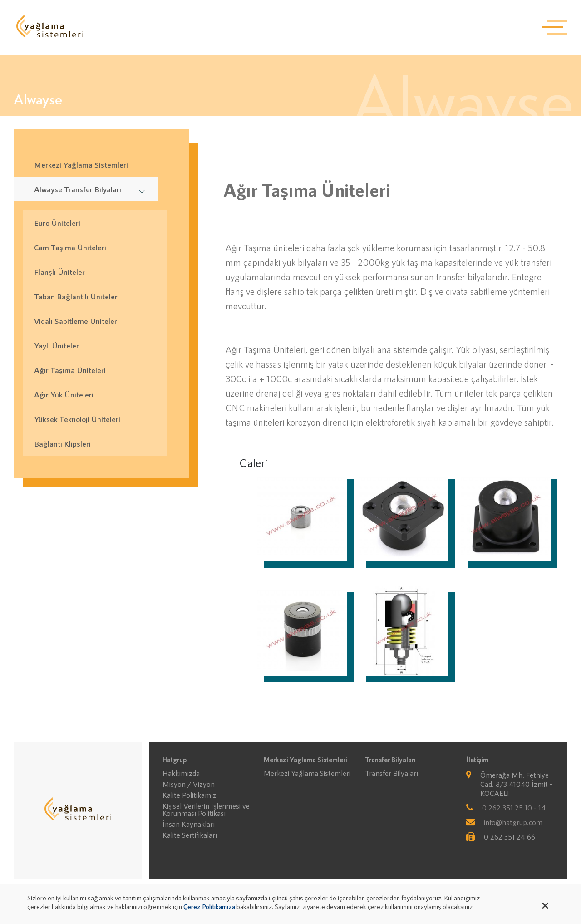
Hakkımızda (181, 773)
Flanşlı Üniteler (59, 272)
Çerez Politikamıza (209, 906)
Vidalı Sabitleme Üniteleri (76, 321)
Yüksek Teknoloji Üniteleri (77, 419)
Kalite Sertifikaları (190, 835)
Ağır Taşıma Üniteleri (70, 370)
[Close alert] (545, 904)
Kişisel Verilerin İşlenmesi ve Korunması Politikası (206, 810)
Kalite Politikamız (190, 795)
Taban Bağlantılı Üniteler (76, 296)
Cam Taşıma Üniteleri (70, 247)
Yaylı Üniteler (57, 345)
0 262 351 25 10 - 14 (514, 807)
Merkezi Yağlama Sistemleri (307, 773)
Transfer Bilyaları (391, 773)
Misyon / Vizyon (189, 784)
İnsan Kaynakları (189, 824)
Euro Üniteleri (57, 223)
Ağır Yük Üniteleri (64, 394)
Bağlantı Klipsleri (62, 443)
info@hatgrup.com (513, 822)
